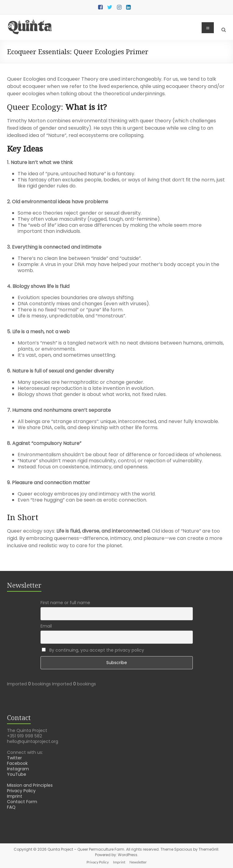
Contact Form (22, 802)
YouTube (17, 774)
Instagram (18, 769)
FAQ (11, 807)
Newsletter (138, 862)
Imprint (15, 796)
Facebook (17, 763)
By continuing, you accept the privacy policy (93, 650)
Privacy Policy (21, 791)
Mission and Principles (30, 785)
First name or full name (65, 603)
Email (46, 626)
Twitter (14, 758)
